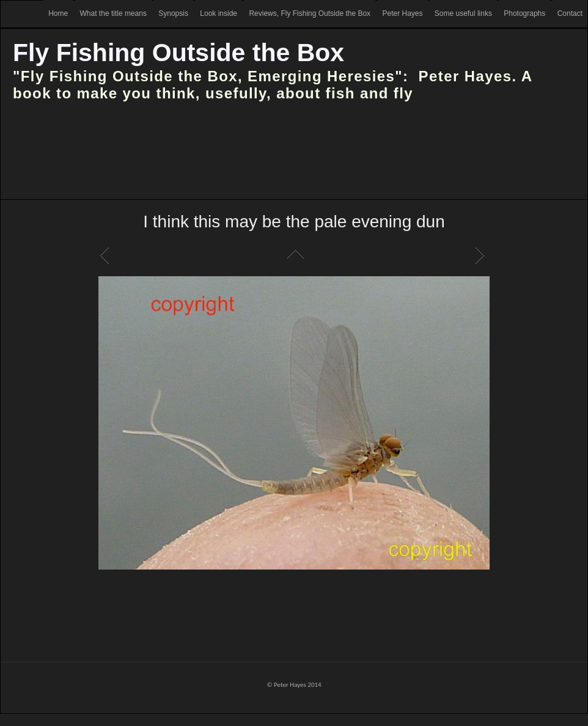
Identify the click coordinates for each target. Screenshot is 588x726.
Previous (106, 255)
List (294, 255)
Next (482, 255)
